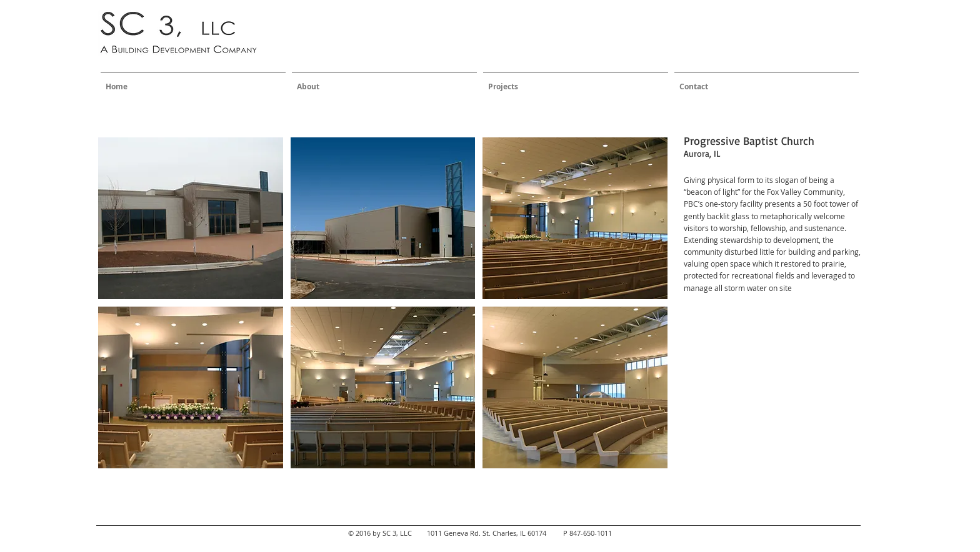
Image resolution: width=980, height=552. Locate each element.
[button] (191, 218)
